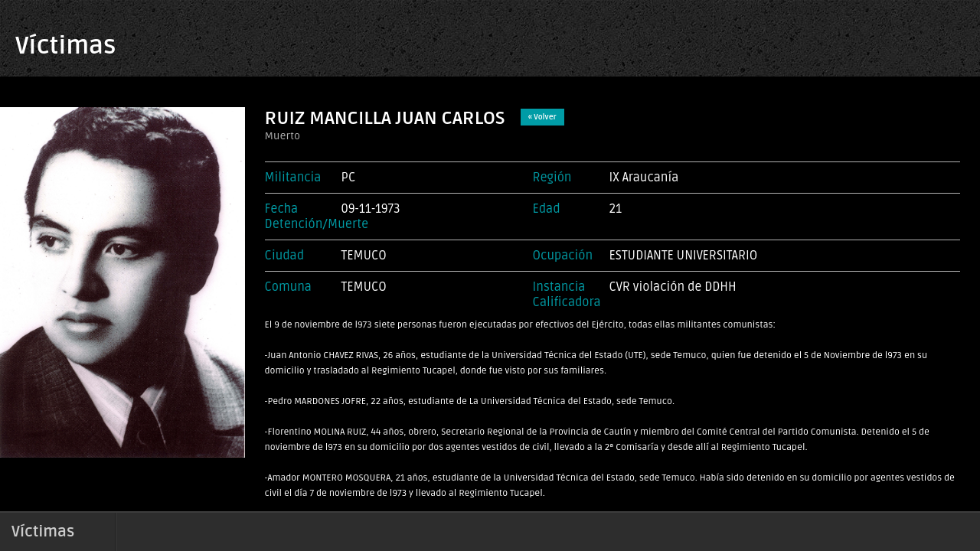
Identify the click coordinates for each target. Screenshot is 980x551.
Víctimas (65, 46)
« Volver (542, 117)
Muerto (283, 136)
